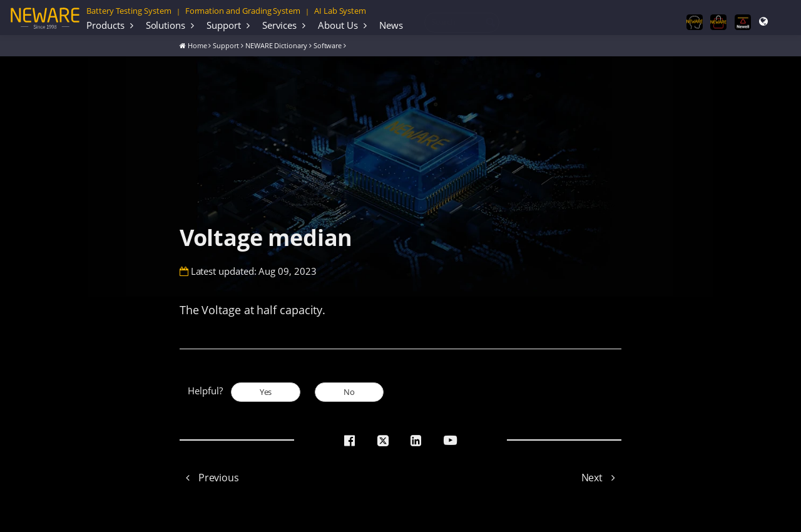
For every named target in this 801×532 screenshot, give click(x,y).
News (391, 25)
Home (197, 45)
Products (105, 25)
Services (280, 25)
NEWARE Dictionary (276, 45)
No (349, 392)
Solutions (166, 25)
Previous (209, 478)
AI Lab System (340, 11)
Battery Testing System (129, 11)
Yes (266, 392)
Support (224, 25)
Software (328, 45)
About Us (338, 25)
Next (602, 478)
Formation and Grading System (243, 11)
